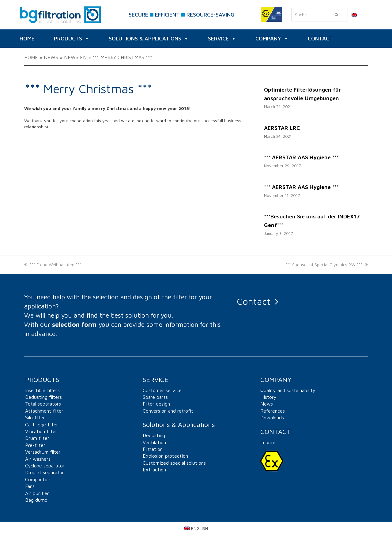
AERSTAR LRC (282, 128)
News (51, 57)
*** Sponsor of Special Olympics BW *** (327, 264)
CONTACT (320, 38)
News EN (75, 57)
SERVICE (222, 39)
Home (31, 57)
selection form (74, 324)
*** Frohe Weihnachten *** (53, 264)
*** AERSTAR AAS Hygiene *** (301, 157)
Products (72, 39)
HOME (27, 38)
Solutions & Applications (149, 39)
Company (272, 39)
